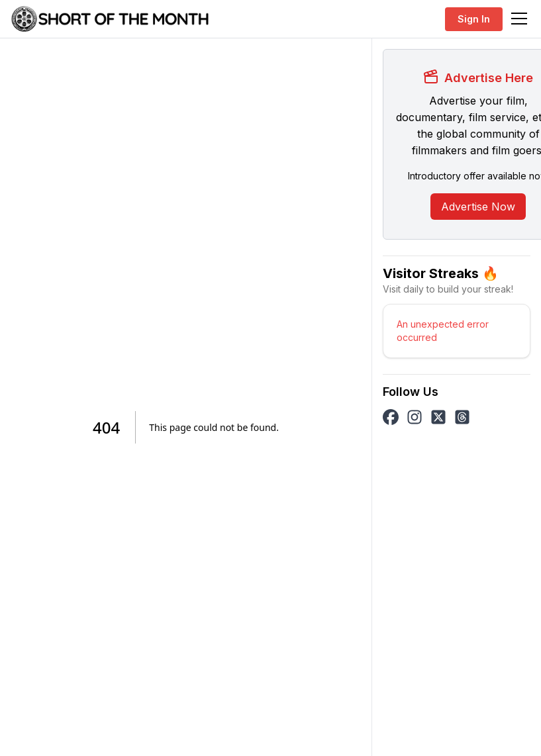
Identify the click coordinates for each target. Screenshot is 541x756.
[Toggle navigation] (519, 19)
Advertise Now (478, 207)
